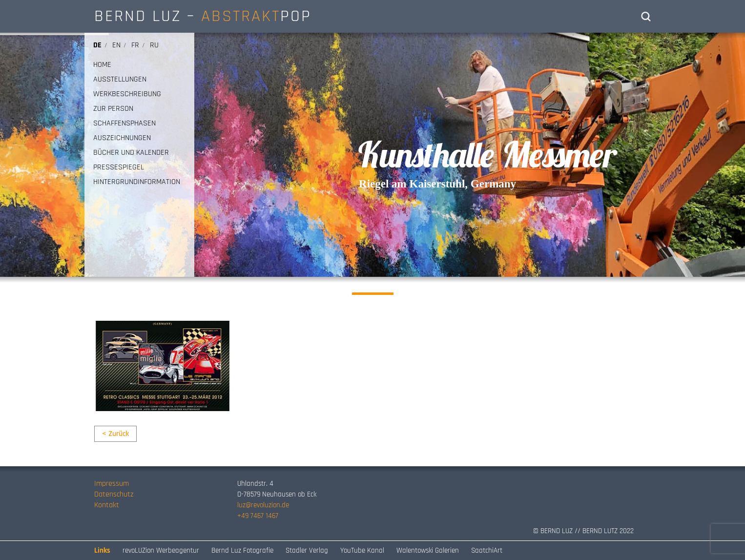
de (97, 45)
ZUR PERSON (113, 109)
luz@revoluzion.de (263, 505)
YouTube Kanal (362, 550)
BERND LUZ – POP (203, 16)
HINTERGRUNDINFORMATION (137, 182)
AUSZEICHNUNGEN (122, 138)
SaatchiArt (487, 550)
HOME (102, 65)
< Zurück (115, 434)
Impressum (112, 484)
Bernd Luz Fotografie (242, 550)
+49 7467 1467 (258, 516)
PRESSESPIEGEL (119, 167)
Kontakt (107, 505)
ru (154, 45)
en (116, 45)
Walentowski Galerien (428, 550)
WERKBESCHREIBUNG (127, 94)
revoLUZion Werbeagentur (161, 550)
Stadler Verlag (307, 550)
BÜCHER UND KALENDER (131, 153)
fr (135, 45)
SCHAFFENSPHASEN (124, 124)
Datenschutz (114, 494)
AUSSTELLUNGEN (120, 80)
